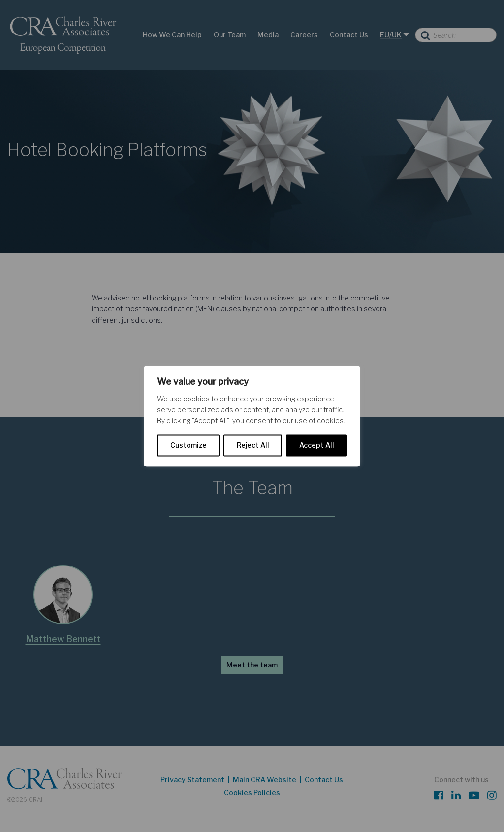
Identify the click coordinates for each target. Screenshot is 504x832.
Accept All (317, 445)
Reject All (253, 445)
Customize (189, 445)
